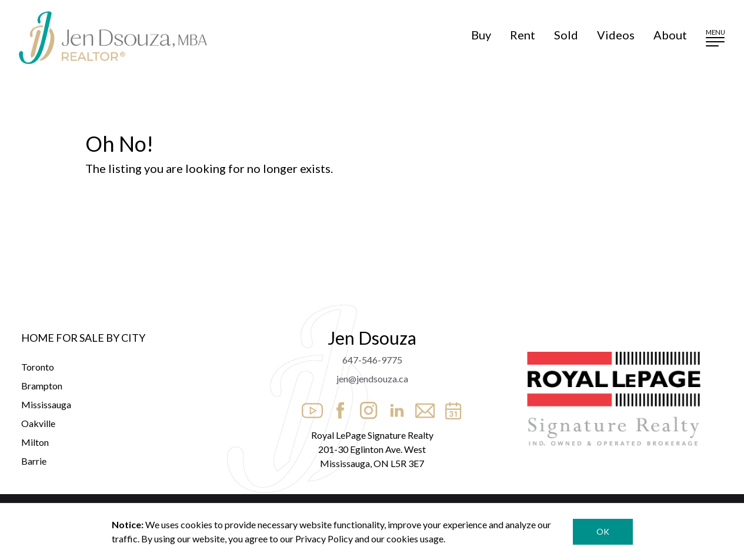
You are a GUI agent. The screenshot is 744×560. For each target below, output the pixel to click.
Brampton (42, 386)
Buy (481, 35)
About (670, 35)
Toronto (38, 367)
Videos (616, 35)
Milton (35, 442)
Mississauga (46, 404)
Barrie (34, 461)
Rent (523, 35)
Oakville (38, 423)
